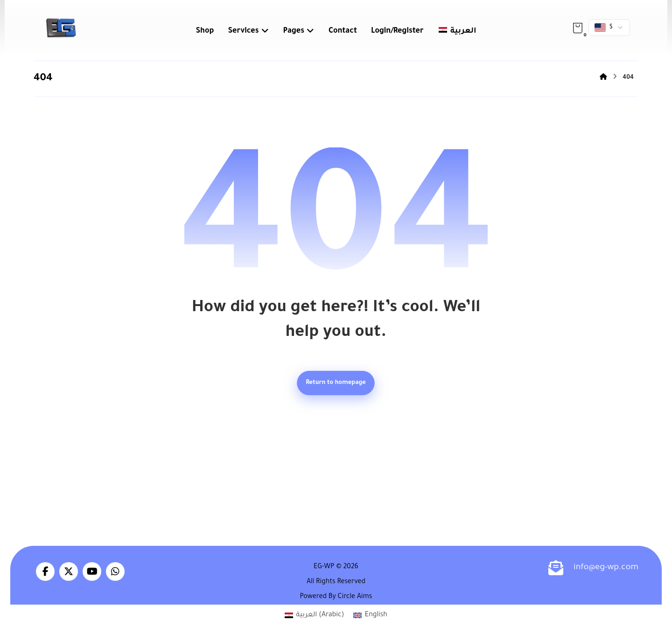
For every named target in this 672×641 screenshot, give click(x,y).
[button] (578, 28)
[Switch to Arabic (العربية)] (314, 616)
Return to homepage (336, 383)
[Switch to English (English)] (370, 616)
